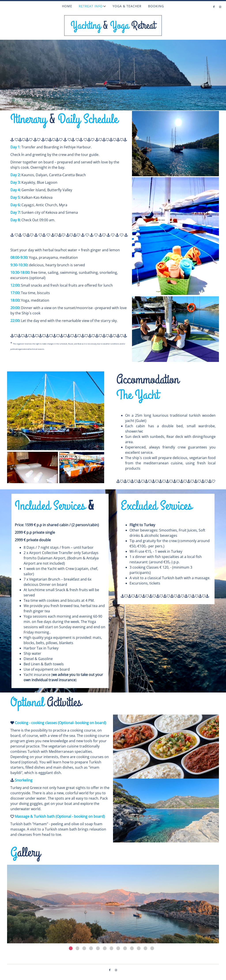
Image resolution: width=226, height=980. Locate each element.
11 (139, 948)
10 (132, 948)
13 (152, 948)
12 (146, 948)
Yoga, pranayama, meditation (53, 257)
